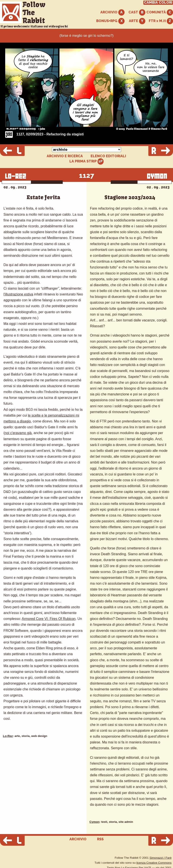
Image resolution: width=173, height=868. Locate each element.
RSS (100, 839)
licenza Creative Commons (154, 863)
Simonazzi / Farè (160, 858)
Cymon (95, 822)
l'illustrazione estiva (18, 294)
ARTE (137, 21)
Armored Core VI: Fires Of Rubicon (49, 619)
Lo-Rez (8, 736)
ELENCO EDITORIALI (108, 156)
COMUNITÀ (160, 12)
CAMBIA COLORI (158, 3)
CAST (137, 12)
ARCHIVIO (112, 12)
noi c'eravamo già (18, 433)
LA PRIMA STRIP (87, 161)
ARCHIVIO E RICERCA (65, 156)
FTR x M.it (161, 21)
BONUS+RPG (110, 21)
